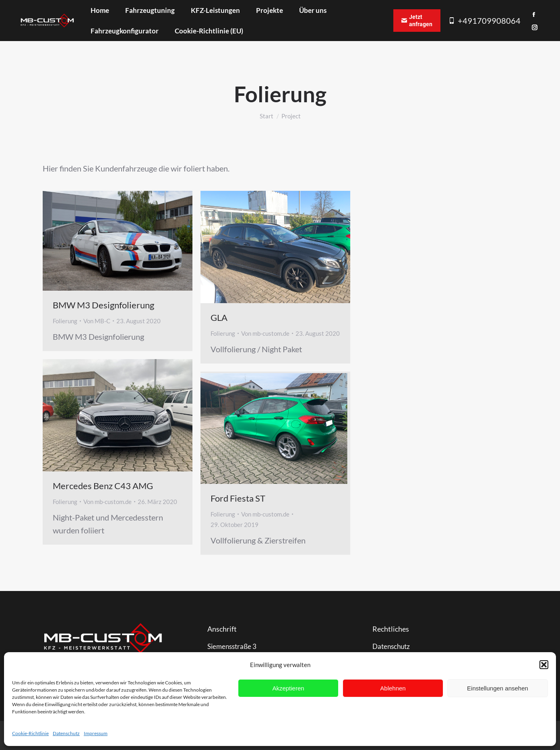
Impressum (96, 733)
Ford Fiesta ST (238, 498)
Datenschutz (66, 733)
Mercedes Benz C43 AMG (103, 486)
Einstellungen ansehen (498, 688)
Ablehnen (393, 688)
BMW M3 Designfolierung (103, 305)
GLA (219, 317)
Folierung (65, 321)
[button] (544, 665)
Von (97, 321)
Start (267, 116)
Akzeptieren (288, 688)
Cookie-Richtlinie (30, 733)
